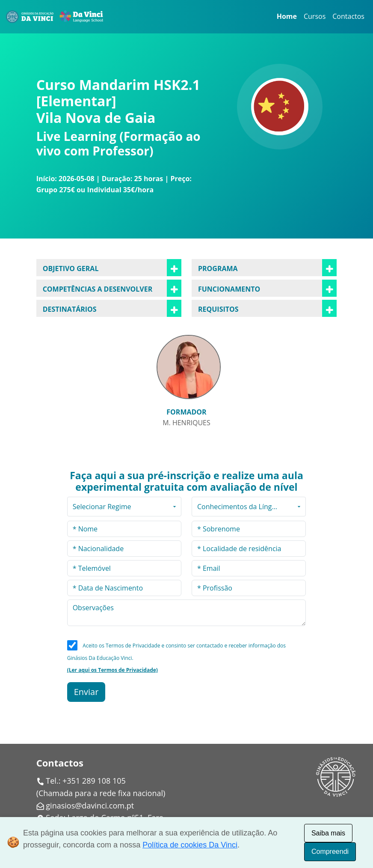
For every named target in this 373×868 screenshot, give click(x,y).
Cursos (315, 16)
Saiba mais (328, 833)
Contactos (348, 16)
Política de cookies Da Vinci (190, 845)
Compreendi (330, 852)
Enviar (86, 692)
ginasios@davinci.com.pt (90, 805)
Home (287, 16)
